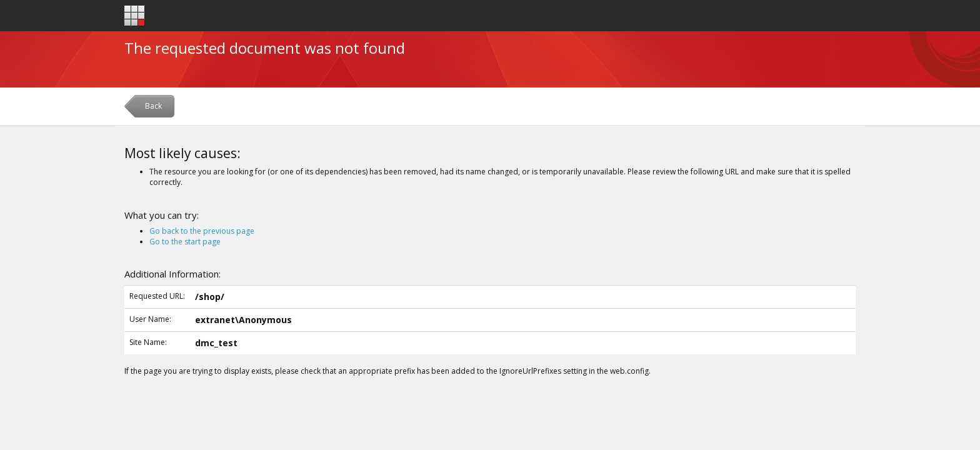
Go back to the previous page (202, 231)
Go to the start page (185, 242)
